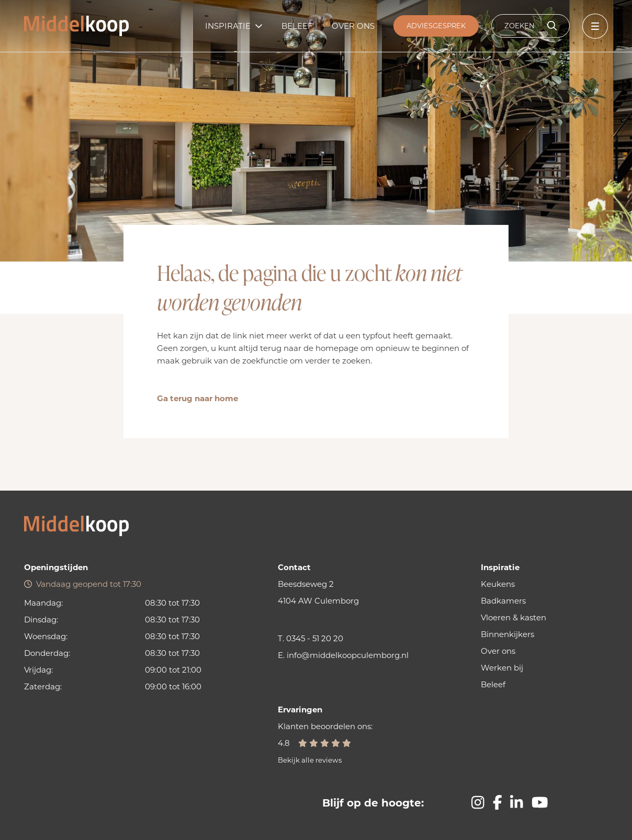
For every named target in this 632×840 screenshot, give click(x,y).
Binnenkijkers (507, 634)
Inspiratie (228, 26)
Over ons (353, 26)
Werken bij (502, 668)
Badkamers (503, 601)
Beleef (297, 26)
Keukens (498, 584)
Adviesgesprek (436, 26)
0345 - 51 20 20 (315, 638)
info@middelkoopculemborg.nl (348, 655)
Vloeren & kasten (513, 617)
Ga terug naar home (197, 398)
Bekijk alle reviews (310, 760)
